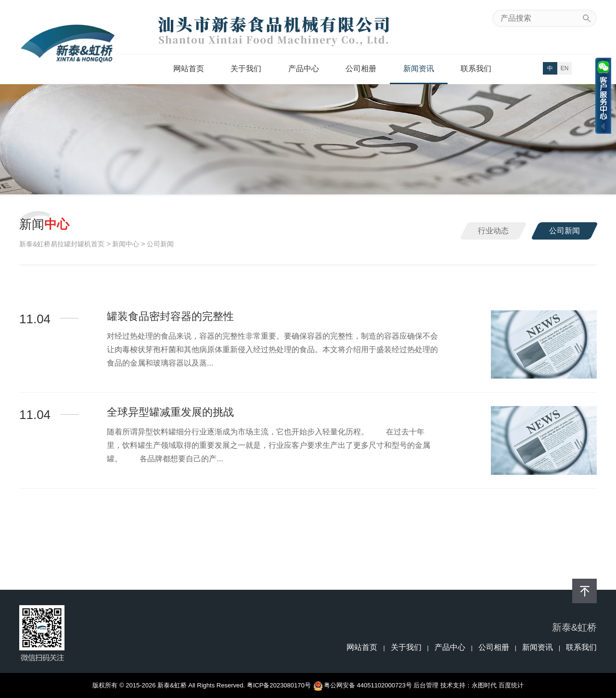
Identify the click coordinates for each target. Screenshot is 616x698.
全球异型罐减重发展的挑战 (170, 412)
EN (565, 68)
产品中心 (304, 69)
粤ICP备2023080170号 (279, 685)
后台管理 (426, 685)
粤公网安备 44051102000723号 (363, 685)
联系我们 (476, 69)
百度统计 (511, 685)
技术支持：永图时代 (468, 685)
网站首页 (189, 69)
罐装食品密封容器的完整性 (170, 316)
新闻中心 (126, 244)
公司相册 (361, 69)
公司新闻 (565, 231)
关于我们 (246, 69)
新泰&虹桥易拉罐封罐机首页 (62, 244)
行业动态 (493, 231)
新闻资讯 (419, 69)
